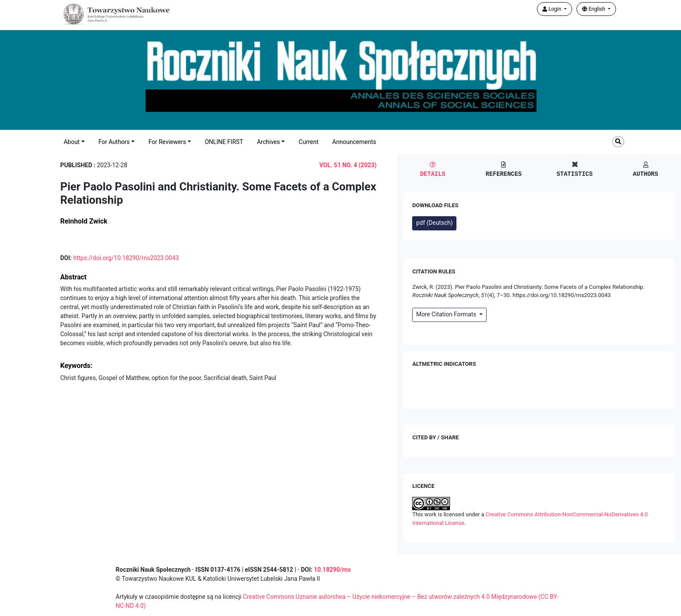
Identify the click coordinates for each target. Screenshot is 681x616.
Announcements (354, 142)
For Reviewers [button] (167, 142)
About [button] (72, 142)
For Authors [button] (114, 142)
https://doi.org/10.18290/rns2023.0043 (126, 258)
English (594, 9)
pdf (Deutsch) (434, 223)
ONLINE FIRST (224, 142)
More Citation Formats (447, 314)
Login (553, 9)
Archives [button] (268, 142)
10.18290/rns (333, 570)
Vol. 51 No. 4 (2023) (348, 165)
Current (308, 142)
